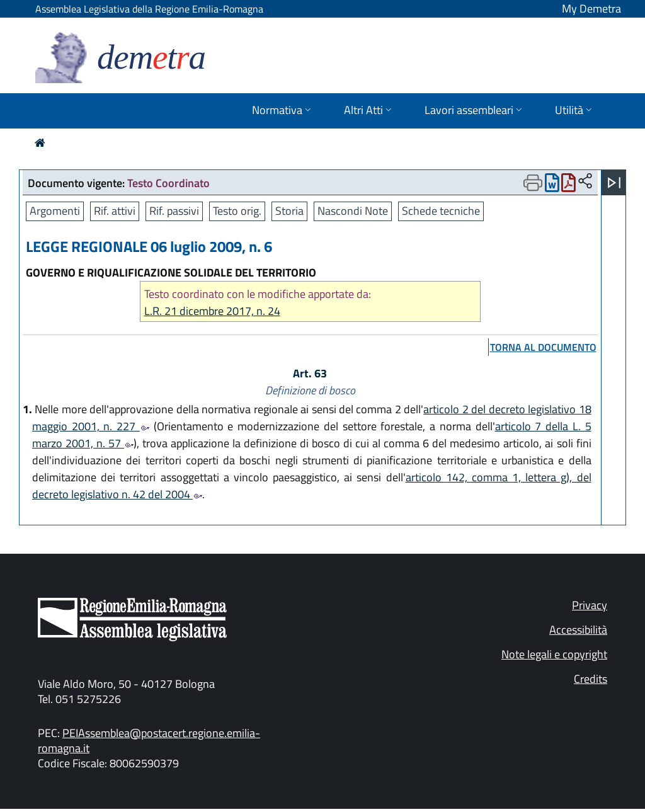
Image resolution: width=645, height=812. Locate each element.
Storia (289, 211)
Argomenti (55, 211)
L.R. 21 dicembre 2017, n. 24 (212, 311)
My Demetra (591, 9)
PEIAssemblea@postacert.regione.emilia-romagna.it (149, 741)
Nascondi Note (353, 211)
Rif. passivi (174, 211)
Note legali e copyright (554, 654)
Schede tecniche (441, 211)
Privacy (590, 605)
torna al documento (543, 347)
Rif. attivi (115, 211)
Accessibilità (578, 630)
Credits (591, 679)
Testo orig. (237, 211)
